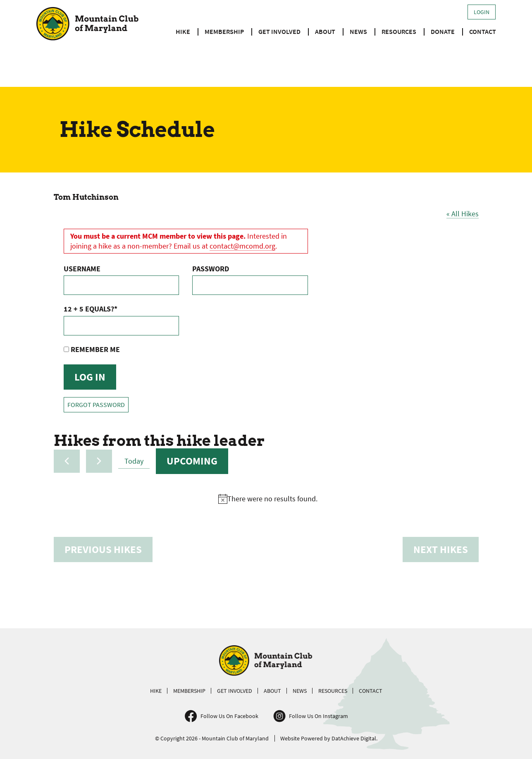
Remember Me (92, 349)
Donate (443, 31)
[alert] (268, 499)
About (325, 31)
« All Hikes (463, 214)
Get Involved (279, 31)
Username (82, 269)
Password (211, 269)
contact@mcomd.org (242, 246)
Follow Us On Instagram (318, 716)
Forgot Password (96, 405)
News (358, 31)
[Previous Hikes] (67, 461)
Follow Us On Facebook (229, 716)
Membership (224, 31)
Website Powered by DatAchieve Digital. (329, 738)
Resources (399, 31)
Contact (483, 31)
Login (482, 12)
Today (134, 461)
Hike (183, 31)
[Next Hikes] (99, 461)
